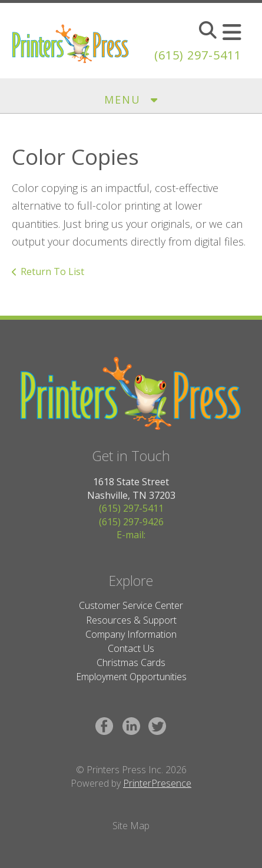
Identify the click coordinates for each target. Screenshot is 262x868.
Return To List (52, 271)
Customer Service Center (131, 605)
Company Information (131, 634)
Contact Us (131, 648)
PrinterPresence (157, 783)
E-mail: (131, 535)
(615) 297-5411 (198, 55)
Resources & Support (131, 620)
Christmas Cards (131, 662)
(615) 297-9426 (131, 522)
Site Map (131, 826)
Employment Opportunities (131, 677)
